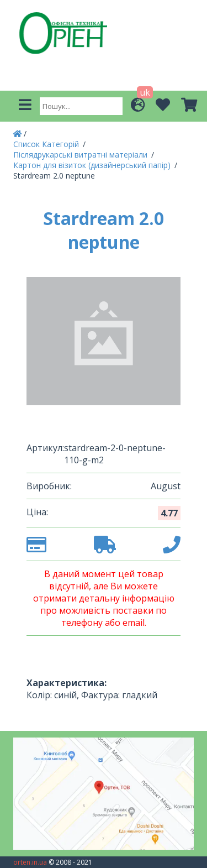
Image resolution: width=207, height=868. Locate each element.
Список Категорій (47, 144)
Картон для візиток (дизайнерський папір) (93, 165)
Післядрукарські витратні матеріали (81, 155)
